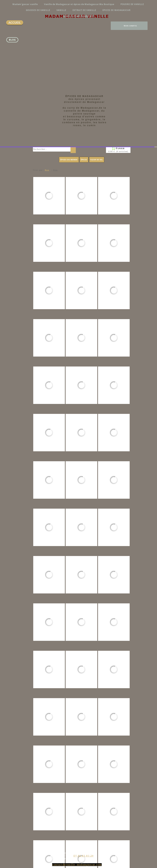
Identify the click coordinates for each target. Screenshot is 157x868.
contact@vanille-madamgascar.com (77, 718)
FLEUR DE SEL (97, 13)
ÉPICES (84, 13)
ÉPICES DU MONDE (69, 13)
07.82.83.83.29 (84, 709)
